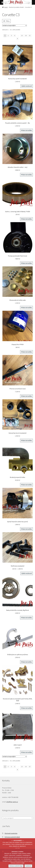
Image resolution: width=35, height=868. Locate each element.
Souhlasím (28, 866)
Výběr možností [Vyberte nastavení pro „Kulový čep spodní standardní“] (27, 86)
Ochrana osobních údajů (12, 837)
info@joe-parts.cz (12, 802)
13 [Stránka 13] (22, 36)
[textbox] (18, 818)
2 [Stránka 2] (8, 36)
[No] (33, 853)
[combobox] (18, 818)
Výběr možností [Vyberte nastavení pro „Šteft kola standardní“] (27, 573)
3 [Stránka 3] (11, 36)
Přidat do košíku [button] (26, 130)
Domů (6, 7)
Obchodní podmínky (11, 833)
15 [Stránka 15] (30, 36)
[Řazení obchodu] (14, 25)
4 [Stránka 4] (15, 36)
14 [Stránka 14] (26, 36)
